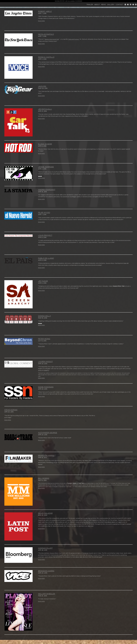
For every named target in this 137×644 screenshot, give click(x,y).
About (97, 5)
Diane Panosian (46, 387)
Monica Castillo (46, 57)
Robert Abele (45, 12)
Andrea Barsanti (47, 190)
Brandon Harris (46, 456)
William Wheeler (47, 594)
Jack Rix (42, 86)
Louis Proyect (45, 235)
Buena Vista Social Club (52, 39)
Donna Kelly (45, 316)
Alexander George (48, 433)
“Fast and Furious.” (74, 39)
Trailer (90, 5)
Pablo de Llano (46, 258)
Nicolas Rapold (46, 34)
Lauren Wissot (45, 362)
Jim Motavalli (45, 109)
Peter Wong (44, 339)
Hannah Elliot (45, 548)
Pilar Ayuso (44, 213)
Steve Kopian (11, 410)
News (103, 5)
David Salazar (45, 513)
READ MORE (41, 21)
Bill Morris (44, 478)
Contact (120, 5)
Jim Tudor (43, 281)
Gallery (111, 5)
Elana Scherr (45, 144)
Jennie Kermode (46, 167)
